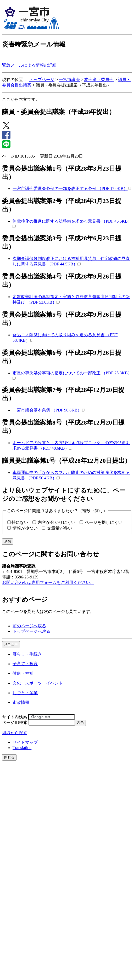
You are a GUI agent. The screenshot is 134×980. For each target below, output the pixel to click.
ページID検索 (15, 723)
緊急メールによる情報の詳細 (29, 65)
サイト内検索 (15, 717)
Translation (22, 748)
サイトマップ (25, 742)
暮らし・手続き (27, 654)
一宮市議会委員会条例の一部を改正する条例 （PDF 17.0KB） (72, 189)
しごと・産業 (25, 693)
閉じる (9, 757)
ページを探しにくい (104, 522)
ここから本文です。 (21, 99)
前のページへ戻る (29, 626)
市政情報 (21, 702)
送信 (8, 541)
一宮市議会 (69, 80)
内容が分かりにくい (57, 522)
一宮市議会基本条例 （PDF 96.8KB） (49, 410)
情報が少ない (25, 528)
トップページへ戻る (31, 631)
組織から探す (15, 733)
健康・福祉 (23, 673)
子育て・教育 (25, 664)
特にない (20, 522)
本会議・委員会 (99, 80)
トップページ (42, 80)
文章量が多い (60, 528)
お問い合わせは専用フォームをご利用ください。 (48, 582)
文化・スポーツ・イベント (38, 683)
